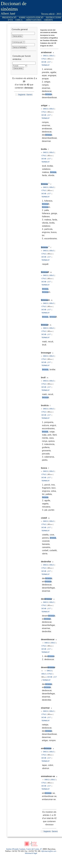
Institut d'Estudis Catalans (16, 849)
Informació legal (31, 853)
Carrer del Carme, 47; (34, 849)
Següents (22, 95)
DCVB (44, 62)
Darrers (29, 95)
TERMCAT (46, 65)
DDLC (52, 56)
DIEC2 (46, 56)
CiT (49, 62)
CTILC (44, 59)
